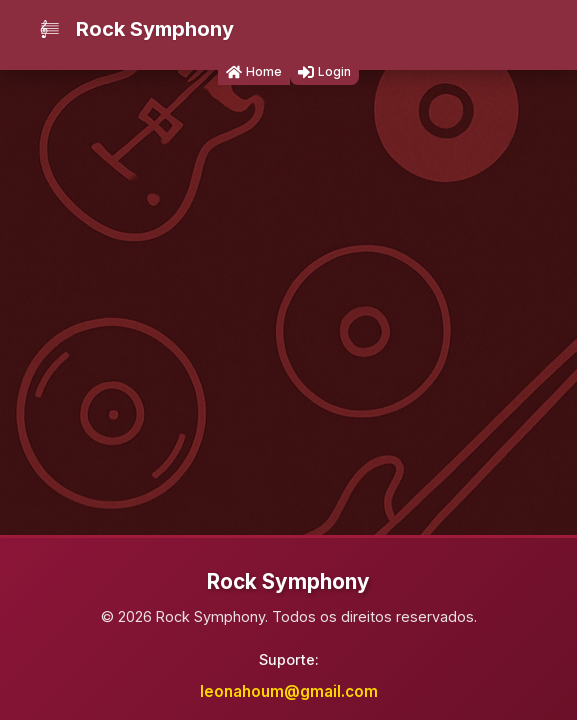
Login (324, 72)
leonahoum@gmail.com (289, 691)
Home (254, 72)
